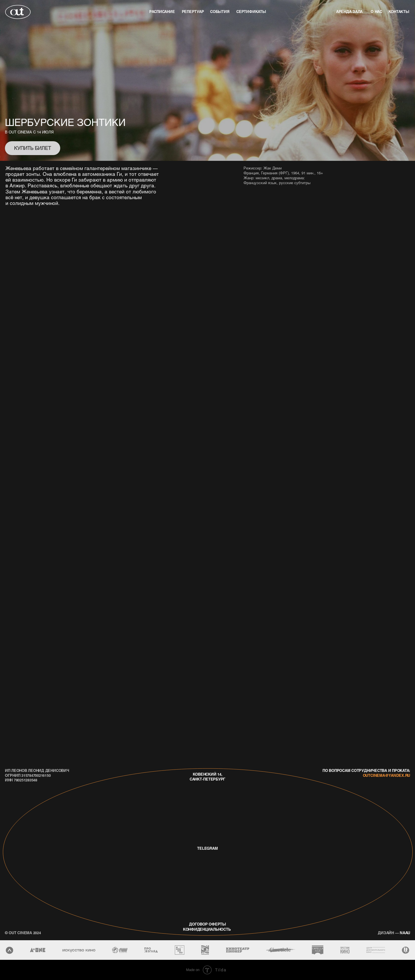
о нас (376, 11)
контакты (399, 11)
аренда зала (349, 11)
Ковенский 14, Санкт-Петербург (207, 777)
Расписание (162, 11)
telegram (207, 848)
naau (394, 933)
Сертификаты (251, 11)
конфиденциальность (207, 929)
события (220, 11)
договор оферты (207, 924)
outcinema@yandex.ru (386, 775)
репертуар (193, 11)
